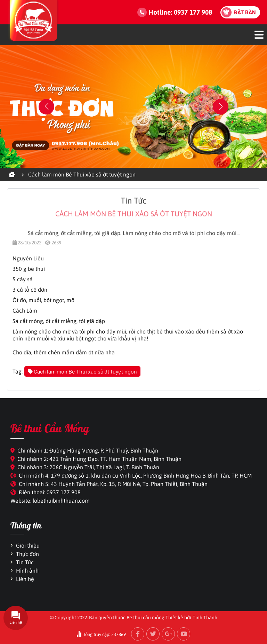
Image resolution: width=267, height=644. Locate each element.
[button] (221, 107)
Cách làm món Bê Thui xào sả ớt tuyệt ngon (82, 371)
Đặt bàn (245, 13)
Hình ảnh (27, 571)
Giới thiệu (28, 545)
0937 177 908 (193, 12)
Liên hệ (25, 579)
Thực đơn (27, 554)
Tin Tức (25, 562)
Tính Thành (205, 618)
